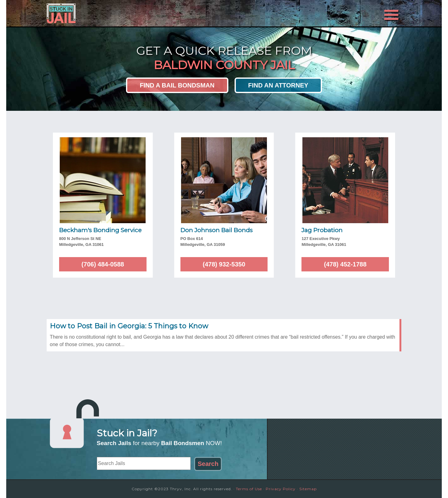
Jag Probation (322, 230)
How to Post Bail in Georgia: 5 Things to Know (129, 326)
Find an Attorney (278, 85)
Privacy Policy (281, 489)
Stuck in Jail (103, 13)
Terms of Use (249, 489)
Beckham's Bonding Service (100, 230)
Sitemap (308, 489)
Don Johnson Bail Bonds (217, 230)
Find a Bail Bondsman (177, 85)
